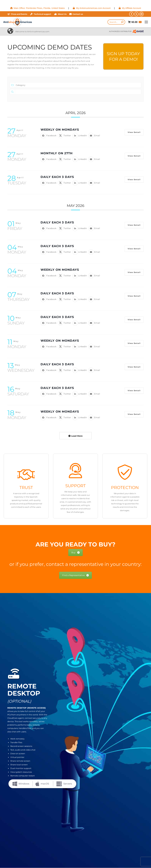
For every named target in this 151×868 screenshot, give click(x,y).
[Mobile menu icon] (146, 22)
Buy (75, 553)
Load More (77, 436)
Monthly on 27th (57, 153)
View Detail (134, 132)
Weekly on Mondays (60, 130)
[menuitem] (37, 8)
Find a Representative (75, 575)
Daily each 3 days (57, 177)
